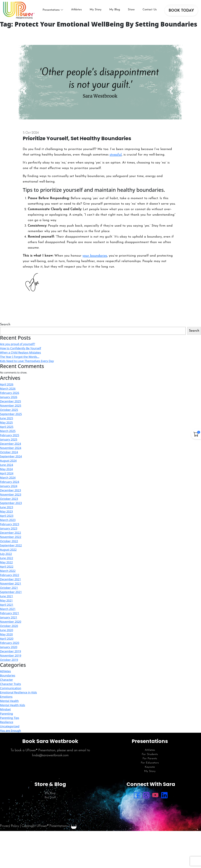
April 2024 (7, 473)
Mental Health (9, 701)
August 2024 (8, 461)
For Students (150, 754)
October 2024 (9, 452)
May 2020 (6, 634)
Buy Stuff (50, 797)
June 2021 (7, 596)
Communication (11, 688)
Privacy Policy (10, 826)
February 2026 (10, 393)
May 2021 (6, 600)
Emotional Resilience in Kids (18, 692)
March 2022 (8, 571)
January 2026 (9, 397)
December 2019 (10, 651)
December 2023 (10, 490)
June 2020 (7, 630)
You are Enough (10, 731)
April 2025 (7, 427)
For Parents (150, 759)
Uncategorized (10, 726)
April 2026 (7, 384)
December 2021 (10, 579)
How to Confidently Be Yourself (20, 348)
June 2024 (7, 465)
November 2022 (11, 537)
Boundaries (8, 675)
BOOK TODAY (181, 11)
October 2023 (9, 499)
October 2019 (9, 660)
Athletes (76, 10)
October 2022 (9, 541)
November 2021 (11, 583)
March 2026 (8, 389)
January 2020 (9, 647)
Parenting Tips (10, 718)
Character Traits (10, 684)
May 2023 (6, 511)
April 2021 (7, 605)
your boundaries (95, 256)
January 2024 (9, 486)
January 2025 (9, 439)
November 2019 (11, 656)
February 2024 (10, 482)
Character (7, 680)
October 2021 (9, 588)
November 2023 (11, 494)
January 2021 (9, 617)
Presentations (51, 10)
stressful (116, 155)
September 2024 (11, 456)
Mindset (5, 709)
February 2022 (10, 575)
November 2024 (11, 448)
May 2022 (6, 562)
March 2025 (8, 431)
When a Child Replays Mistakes (20, 352)
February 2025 (10, 435)
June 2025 (7, 418)
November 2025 (11, 406)
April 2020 (7, 639)
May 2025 (6, 422)
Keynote (150, 767)
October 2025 (9, 410)
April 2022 (7, 567)
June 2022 (7, 558)
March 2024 (8, 478)
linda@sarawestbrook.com (50, 755)
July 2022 (6, 554)
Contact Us (150, 10)
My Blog (115, 10)
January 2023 (9, 528)
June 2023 (7, 507)
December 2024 (10, 444)
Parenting (7, 714)
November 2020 (11, 622)
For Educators (150, 763)
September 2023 (11, 503)
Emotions (6, 697)
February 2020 (10, 643)
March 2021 (8, 609)
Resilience (7, 722)
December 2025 (10, 401)
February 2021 (10, 613)
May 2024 (6, 469)
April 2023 (7, 516)
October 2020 (9, 626)
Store (131, 10)
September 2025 (11, 414)
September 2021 (11, 592)
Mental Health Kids (13, 705)
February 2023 (10, 524)
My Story (96, 10)
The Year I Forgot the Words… (20, 357)
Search (5, 324)
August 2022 (8, 550)
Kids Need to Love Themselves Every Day (27, 361)
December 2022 (10, 533)
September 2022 (11, 545)
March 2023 (8, 520)
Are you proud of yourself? (18, 344)
